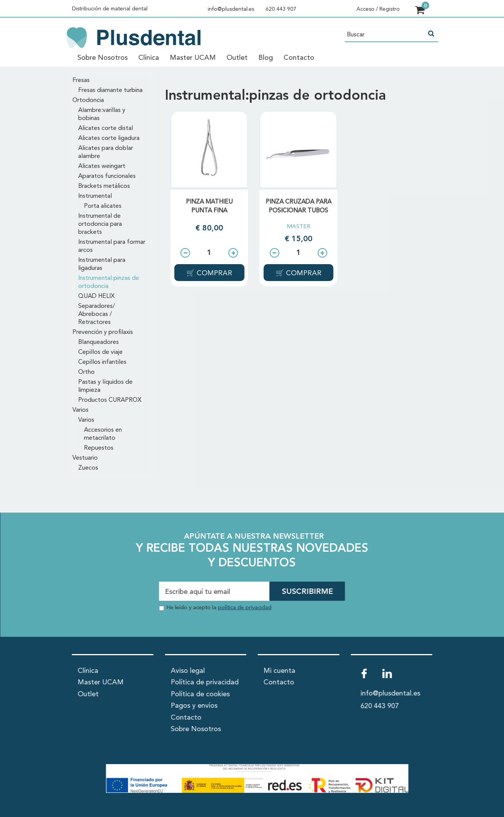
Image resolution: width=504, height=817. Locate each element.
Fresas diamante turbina (110, 90)
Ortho (86, 372)
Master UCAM (193, 58)
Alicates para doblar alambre (106, 152)
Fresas (81, 81)
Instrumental (95, 196)
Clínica (149, 58)
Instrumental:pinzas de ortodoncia (109, 282)
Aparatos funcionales (107, 176)
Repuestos (99, 448)
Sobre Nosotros (103, 58)
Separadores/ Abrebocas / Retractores (97, 314)
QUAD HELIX (96, 296)
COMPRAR (213, 273)
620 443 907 (281, 9)
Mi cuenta (280, 671)
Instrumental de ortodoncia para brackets (100, 224)
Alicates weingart (102, 166)
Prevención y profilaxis (103, 332)
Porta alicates (103, 206)
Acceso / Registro (378, 9)
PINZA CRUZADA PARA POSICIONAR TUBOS (299, 206)
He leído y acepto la (219, 608)
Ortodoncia (88, 100)
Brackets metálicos (104, 186)
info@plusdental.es (231, 9)
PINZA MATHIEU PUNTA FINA (209, 206)
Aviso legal (188, 671)
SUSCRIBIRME (307, 592)
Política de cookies (200, 694)
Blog (266, 58)
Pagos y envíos (194, 706)
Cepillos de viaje (100, 352)
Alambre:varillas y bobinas (102, 114)
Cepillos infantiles (102, 362)
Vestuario (85, 458)
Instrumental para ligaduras (102, 264)
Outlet (237, 58)
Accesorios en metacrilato (103, 434)
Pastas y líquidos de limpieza (105, 386)
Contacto (299, 58)
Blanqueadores (99, 342)
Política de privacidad (204, 682)
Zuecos (88, 468)
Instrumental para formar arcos (112, 246)
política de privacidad (245, 608)
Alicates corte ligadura (109, 138)
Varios (80, 410)
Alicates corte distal (106, 128)
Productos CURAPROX (110, 400)
